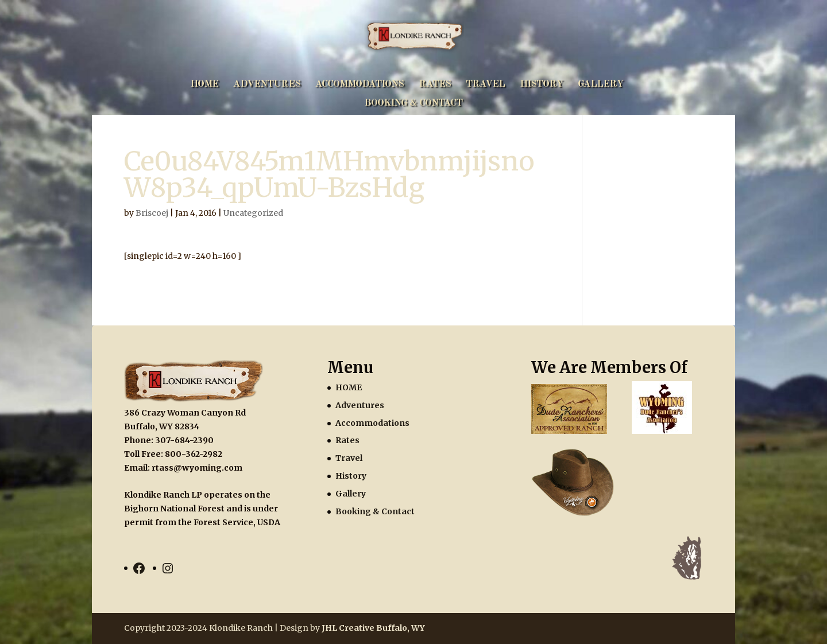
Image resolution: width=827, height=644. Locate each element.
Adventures (267, 85)
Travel (485, 85)
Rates (435, 85)
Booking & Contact (413, 104)
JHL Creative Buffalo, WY (373, 628)
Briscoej (152, 213)
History (541, 85)
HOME (204, 85)
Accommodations (360, 85)
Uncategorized (253, 213)
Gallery (600, 85)
